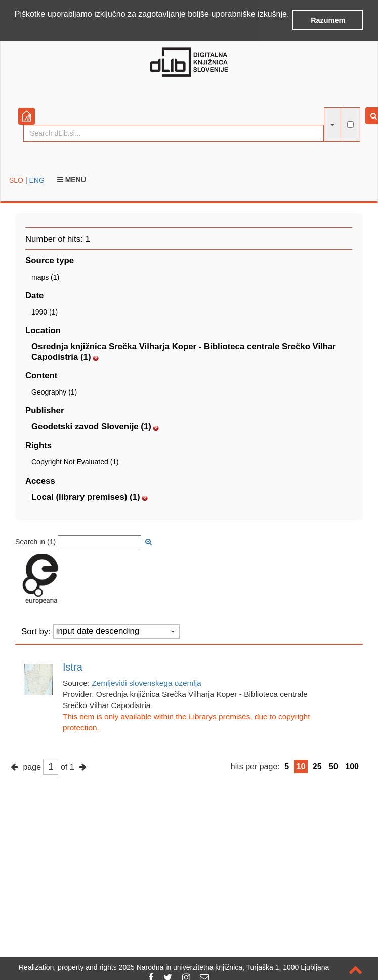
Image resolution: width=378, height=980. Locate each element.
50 (333, 767)
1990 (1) (45, 312)
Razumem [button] (328, 20)
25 (317, 767)
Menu (72, 180)
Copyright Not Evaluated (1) (75, 462)
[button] (16, 27)
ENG (36, 180)
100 (352, 767)
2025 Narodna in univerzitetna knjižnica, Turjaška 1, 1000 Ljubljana (224, 967)
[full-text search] (350, 124)
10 (301, 767)
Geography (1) (54, 392)
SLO (16, 180)
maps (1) (45, 277)
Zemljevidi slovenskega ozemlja (146, 683)
